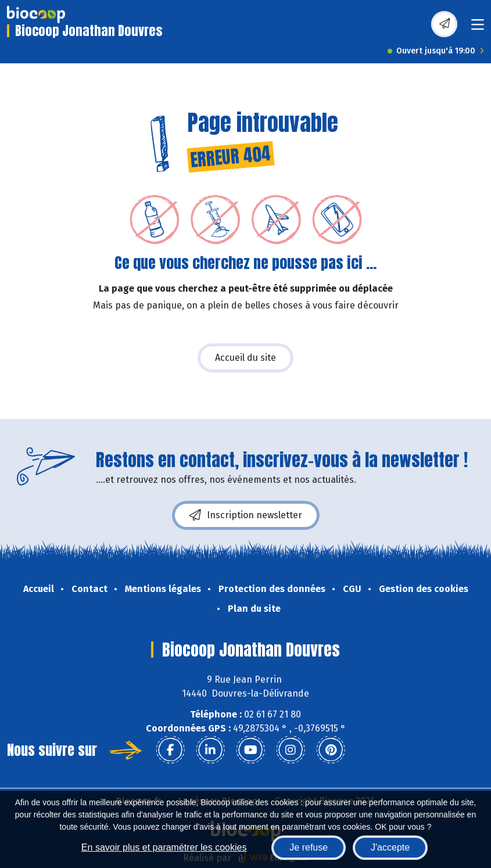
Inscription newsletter (246, 515)
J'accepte (390, 847)
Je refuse (309, 847)
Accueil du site (246, 358)
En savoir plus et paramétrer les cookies (164, 847)
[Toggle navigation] (478, 28)
